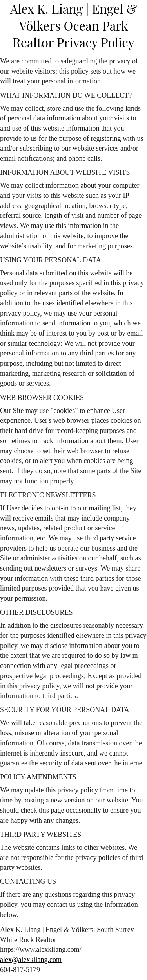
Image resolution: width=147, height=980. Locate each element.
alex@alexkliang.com (31, 960)
